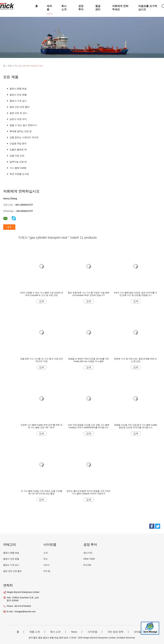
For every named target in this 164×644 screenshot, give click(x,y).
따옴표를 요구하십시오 (148, 8)
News (74, 632)
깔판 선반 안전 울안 (20, 107)
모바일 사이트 (141, 632)
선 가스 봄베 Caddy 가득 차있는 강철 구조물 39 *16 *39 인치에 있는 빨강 (41, 492)
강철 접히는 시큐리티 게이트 (24, 137)
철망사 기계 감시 (18, 101)
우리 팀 (47, 571)
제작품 (49, 8)
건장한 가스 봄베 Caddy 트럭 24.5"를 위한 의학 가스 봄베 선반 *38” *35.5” (41, 426)
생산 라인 (88, 553)
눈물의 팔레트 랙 (18, 150)
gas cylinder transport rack (31, 66)
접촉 (42, 301)
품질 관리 (98, 8)
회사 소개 (64, 8)
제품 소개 (35, 632)
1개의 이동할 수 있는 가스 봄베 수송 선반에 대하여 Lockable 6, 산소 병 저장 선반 (41, 294)
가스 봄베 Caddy (18, 168)
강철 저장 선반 (17, 156)
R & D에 (87, 565)
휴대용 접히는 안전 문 (21, 131)
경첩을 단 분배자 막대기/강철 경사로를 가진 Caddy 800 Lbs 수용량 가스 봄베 (89, 360)
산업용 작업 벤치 (18, 143)
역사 (45, 559)
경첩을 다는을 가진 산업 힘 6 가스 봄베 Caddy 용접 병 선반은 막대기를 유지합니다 (136, 426)
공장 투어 (81, 8)
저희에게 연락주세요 (120, 8)
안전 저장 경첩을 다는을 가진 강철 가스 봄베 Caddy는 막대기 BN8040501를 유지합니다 (88, 426)
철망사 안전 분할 (18, 95)
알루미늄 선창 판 (18, 162)
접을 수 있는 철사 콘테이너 (23, 125)
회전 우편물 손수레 (19, 174)
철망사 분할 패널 (18, 89)
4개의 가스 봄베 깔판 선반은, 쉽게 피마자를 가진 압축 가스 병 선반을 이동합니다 (135, 294)
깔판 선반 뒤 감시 (18, 113)
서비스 (47, 565)
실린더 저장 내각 (18, 119)
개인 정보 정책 (115, 632)
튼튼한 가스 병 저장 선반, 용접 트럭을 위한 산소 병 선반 (136, 360)
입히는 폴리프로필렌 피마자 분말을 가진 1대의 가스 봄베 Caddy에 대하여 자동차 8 (88, 492)
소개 (45, 553)
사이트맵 (92, 632)
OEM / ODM (89, 559)
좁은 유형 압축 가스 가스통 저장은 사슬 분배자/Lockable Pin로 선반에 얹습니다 (88, 294)
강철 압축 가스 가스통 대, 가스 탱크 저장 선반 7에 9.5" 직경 (42, 360)
